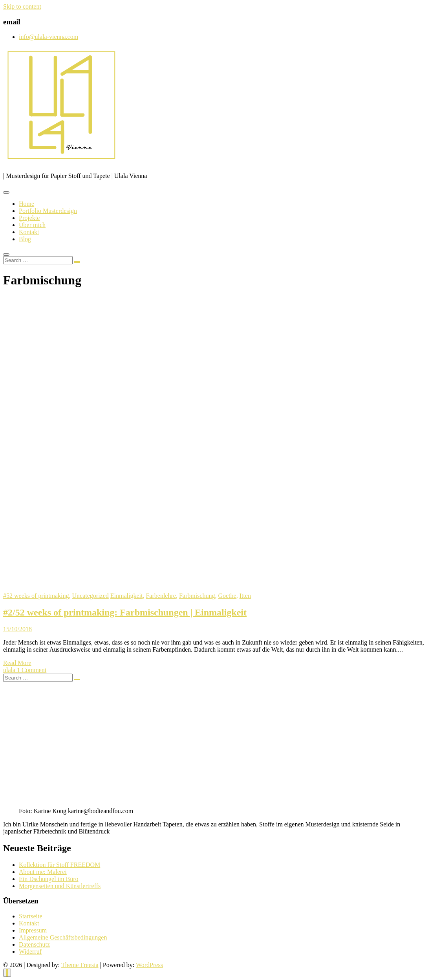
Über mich (32, 225)
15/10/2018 (17, 629)
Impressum (33, 930)
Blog (25, 239)
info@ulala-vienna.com (48, 37)
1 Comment (32, 670)
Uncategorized (91, 596)
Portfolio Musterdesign (48, 211)
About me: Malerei (43, 872)
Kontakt (29, 232)
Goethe (227, 596)
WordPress (149, 965)
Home (27, 204)
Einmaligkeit (127, 596)
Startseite (31, 916)
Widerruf (30, 952)
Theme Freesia (80, 965)
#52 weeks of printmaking (36, 596)
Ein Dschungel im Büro (49, 879)
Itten (245, 596)
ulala (10, 670)
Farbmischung (197, 596)
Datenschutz (34, 944)
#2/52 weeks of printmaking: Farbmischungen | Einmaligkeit (125, 612)
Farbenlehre (161, 596)
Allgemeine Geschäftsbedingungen (63, 937)
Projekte (29, 218)
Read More (17, 663)
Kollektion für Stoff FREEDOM (59, 865)
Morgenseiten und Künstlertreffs (60, 886)
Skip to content (22, 6)
